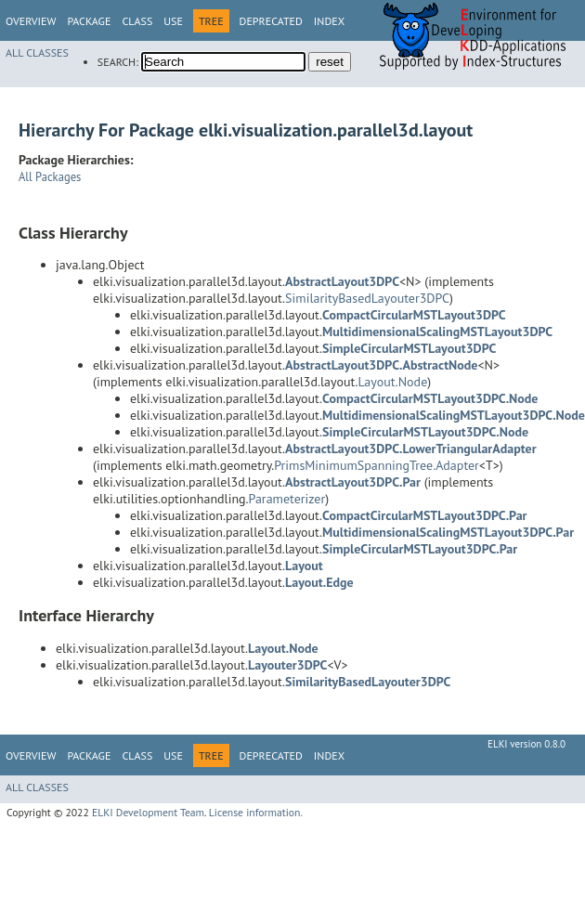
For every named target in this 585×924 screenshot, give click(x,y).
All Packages (50, 176)
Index (329, 21)
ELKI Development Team (148, 812)
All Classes (37, 52)
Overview (31, 21)
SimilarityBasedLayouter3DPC (367, 298)
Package (89, 21)
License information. (256, 812)
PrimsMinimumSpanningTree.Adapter (377, 465)
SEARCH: (118, 62)
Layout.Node (392, 382)
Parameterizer (287, 499)
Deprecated (271, 21)
